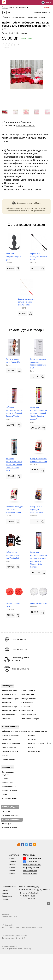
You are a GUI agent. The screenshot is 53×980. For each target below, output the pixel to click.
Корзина (5, 890)
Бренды (12, 873)
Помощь (5, 899)
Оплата (44, 12)
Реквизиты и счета (30, 874)
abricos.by (6, 914)
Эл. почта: (30, 893)
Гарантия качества (30, 871)
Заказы (5, 893)
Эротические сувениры (36, 17)
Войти (46, 3)
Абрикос (5, 17)
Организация (29, 855)
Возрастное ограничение (32, 865)
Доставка (37, 12)
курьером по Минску (33, 203)
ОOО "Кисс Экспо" (26, 125)
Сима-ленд (26, 122)
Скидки (47, 7)
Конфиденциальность (31, 868)
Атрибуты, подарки (18, 17)
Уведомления (7, 896)
